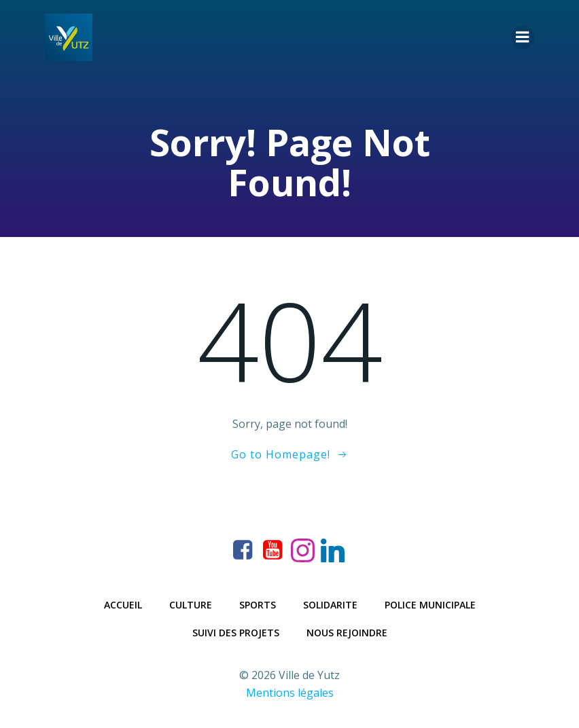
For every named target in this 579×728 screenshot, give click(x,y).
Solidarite (330, 605)
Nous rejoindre (347, 633)
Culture (191, 605)
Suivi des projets (236, 633)
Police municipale (430, 605)
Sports (258, 605)
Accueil (123, 605)
